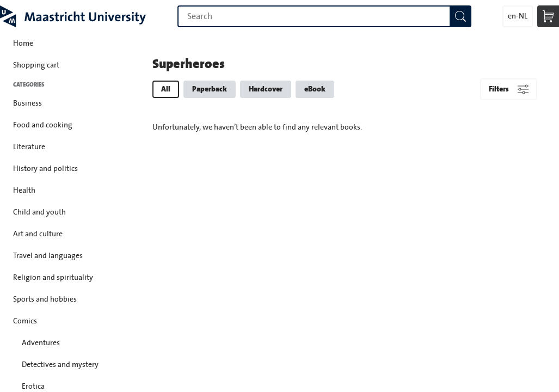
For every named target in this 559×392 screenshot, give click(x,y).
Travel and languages (48, 256)
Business (27, 103)
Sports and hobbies (45, 299)
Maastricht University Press (73, 16)
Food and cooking (43, 125)
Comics (25, 321)
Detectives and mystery (60, 365)
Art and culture (38, 234)
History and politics (45, 169)
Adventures (41, 343)
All (166, 89)
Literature (29, 147)
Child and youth (39, 212)
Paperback (210, 89)
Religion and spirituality (53, 278)
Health (24, 191)
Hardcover (266, 89)
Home (23, 44)
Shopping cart (36, 65)
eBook (315, 89)
